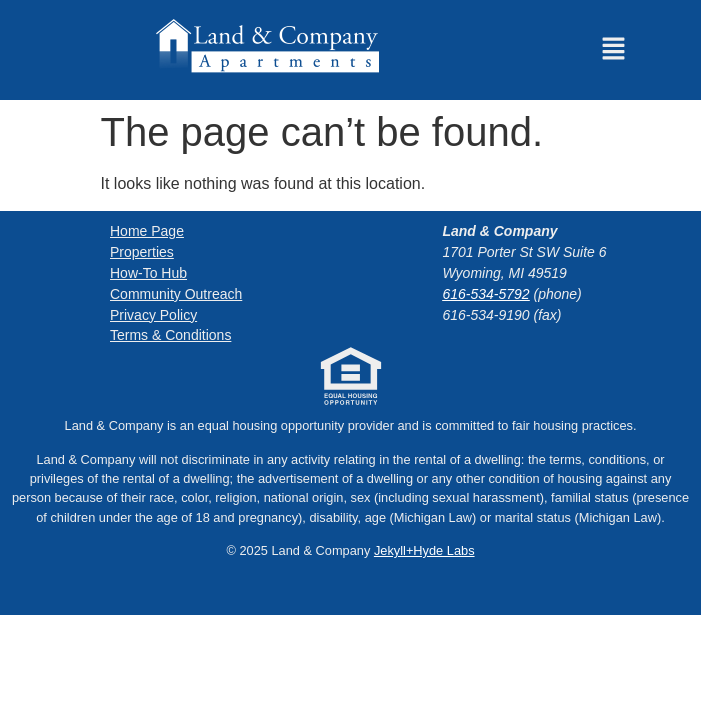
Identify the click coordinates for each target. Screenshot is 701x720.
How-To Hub (148, 273)
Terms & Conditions (170, 335)
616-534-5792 (485, 294)
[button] (613, 50)
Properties (142, 252)
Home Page (147, 231)
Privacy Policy (153, 314)
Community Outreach (176, 294)
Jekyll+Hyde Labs (424, 550)
